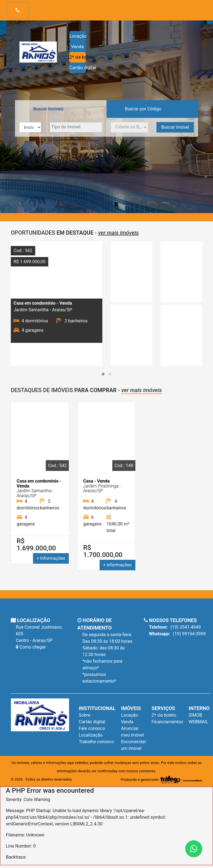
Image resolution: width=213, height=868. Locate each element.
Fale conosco (92, 728)
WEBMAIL (198, 722)
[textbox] (76, 127)
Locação (78, 36)
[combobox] (76, 127)
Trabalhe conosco (96, 742)
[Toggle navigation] (18, 10)
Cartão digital (78, 68)
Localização (91, 735)
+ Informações (51, 558)
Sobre (84, 715)
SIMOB (195, 715)
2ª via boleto (78, 57)
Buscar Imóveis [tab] (48, 109)
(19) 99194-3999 (177, 634)
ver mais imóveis (118, 233)
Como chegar (31, 647)
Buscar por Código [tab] (143, 109)
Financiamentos (167, 722)
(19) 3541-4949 (175, 627)
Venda (78, 47)
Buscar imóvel (175, 127)
